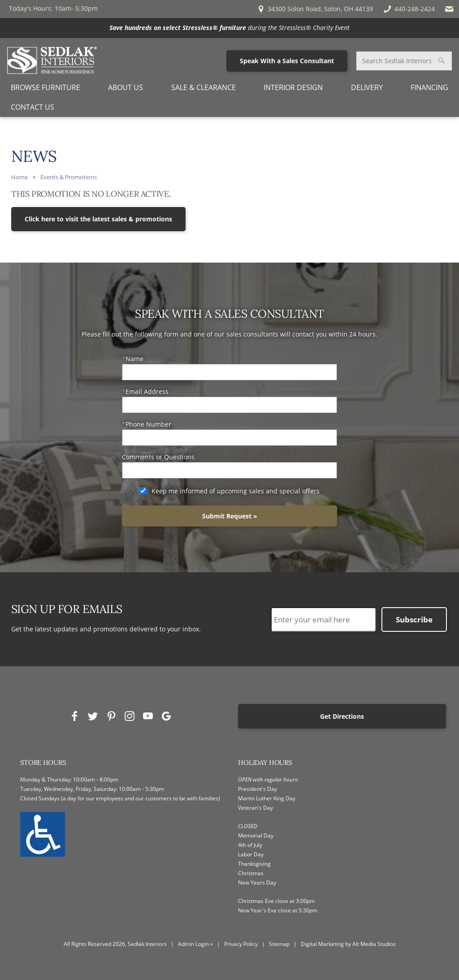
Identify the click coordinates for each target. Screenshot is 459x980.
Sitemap (279, 944)
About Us (126, 87)
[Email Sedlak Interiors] (449, 9)
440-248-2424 (409, 9)
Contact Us (32, 107)
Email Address (147, 391)
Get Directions (342, 716)
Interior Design (293, 87)
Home (19, 177)
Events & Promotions (69, 177)
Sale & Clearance (204, 87)
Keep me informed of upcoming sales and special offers (236, 491)
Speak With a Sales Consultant (287, 61)
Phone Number (148, 424)
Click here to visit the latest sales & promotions (98, 219)
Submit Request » (230, 516)
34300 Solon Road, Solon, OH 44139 (315, 9)
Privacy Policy (241, 944)
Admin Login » (195, 944)
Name (134, 359)
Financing (429, 87)
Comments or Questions (158, 457)
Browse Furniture (45, 87)
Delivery (367, 87)
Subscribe (414, 620)
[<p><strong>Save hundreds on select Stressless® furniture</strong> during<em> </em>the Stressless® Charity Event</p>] (229, 28)
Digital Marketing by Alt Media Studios (348, 944)
